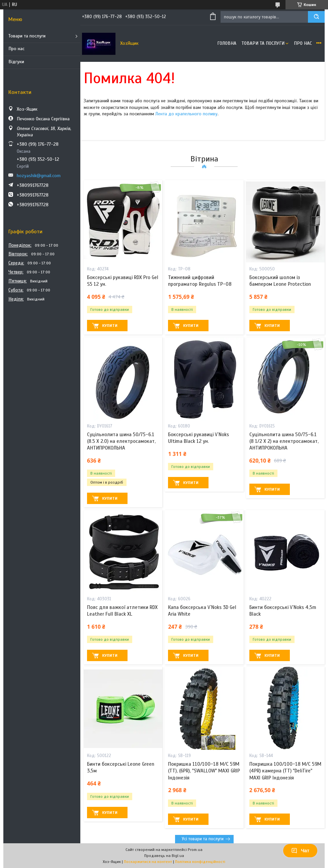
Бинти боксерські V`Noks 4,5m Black (283, 611)
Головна (227, 43)
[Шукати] (316, 17)
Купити (110, 326)
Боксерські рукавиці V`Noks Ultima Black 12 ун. (198, 438)
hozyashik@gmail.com (39, 176)
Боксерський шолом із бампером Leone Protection (280, 281)
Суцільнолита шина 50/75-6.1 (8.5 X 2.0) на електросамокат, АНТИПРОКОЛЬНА (121, 441)
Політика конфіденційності (200, 862)
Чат (300, 851)
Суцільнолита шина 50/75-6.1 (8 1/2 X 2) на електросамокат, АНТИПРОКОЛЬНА (284, 441)
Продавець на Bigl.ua (164, 856)
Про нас (16, 49)
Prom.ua (195, 850)
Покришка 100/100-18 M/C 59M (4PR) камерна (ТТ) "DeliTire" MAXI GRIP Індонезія (285, 771)
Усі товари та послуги (203, 839)
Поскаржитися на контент (148, 862)
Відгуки (16, 62)
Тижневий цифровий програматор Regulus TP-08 (200, 281)
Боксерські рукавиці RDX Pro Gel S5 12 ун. (123, 281)
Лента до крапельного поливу (186, 114)
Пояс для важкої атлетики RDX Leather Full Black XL (122, 611)
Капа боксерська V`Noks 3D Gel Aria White (202, 611)
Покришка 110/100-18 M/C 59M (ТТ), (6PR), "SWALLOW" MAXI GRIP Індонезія (204, 771)
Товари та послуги (27, 36)
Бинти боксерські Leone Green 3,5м (121, 767)
